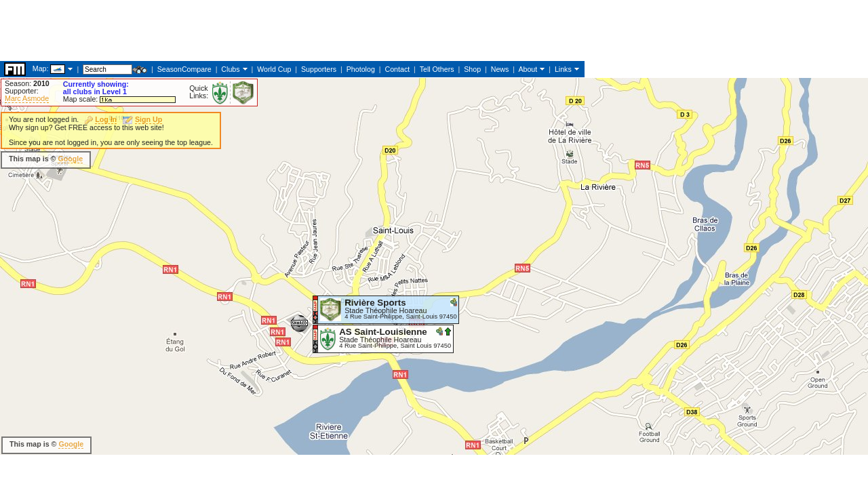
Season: (27, 83)
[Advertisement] (247, 376)
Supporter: (22, 91)
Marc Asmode (27, 98)
